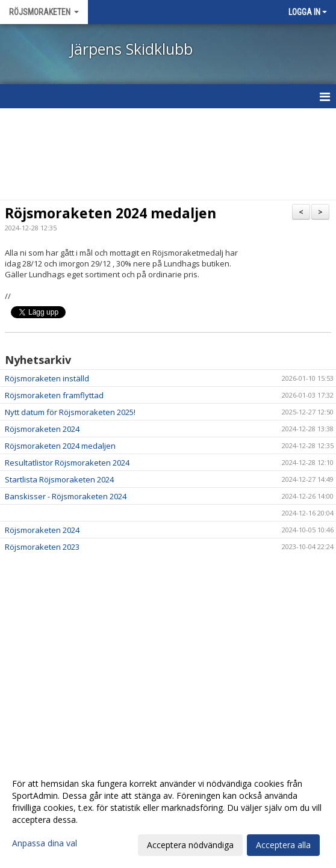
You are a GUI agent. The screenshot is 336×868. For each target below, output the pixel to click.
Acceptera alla (283, 845)
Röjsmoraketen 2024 (42, 429)
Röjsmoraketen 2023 (42, 547)
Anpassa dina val (45, 843)
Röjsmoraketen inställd (47, 378)
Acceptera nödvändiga (190, 845)
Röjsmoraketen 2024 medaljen (110, 213)
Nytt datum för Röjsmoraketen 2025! (70, 412)
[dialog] (168, 814)
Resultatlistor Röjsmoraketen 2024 (67, 463)
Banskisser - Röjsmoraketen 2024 (66, 496)
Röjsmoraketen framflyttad (54, 395)
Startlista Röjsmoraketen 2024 (59, 479)
